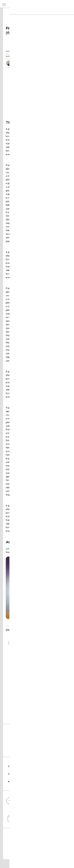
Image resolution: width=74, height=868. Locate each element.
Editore (37, 846)
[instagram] (23, 810)
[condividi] (66, 50)
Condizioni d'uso (31, 858)
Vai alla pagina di (37, 704)
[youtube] (37, 810)
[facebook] (10, 810)
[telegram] (64, 810)
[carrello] (61, 4)
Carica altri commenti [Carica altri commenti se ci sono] (30, 668)
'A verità (29, 553)
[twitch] (51, 810)
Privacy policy (44, 858)
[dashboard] (71, 4)
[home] (32, 4)
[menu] (3, 4)
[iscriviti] (61, 827)
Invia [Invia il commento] (28, 663)
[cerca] (66, 4)
